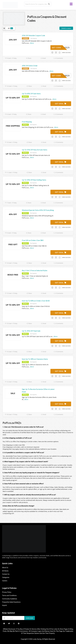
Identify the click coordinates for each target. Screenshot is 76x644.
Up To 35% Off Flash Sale (31, 331)
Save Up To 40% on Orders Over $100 (36, 301)
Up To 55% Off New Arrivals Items (35, 150)
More (32, 43)
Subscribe (30, 618)
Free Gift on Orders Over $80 (33, 240)
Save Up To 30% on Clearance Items (35, 359)
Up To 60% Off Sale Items (31, 93)
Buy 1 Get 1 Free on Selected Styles (35, 270)
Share (29, 58)
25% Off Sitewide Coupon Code (33, 35)
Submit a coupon (66, 28)
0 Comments (58, 58)
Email (43, 58)
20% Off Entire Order (30, 66)
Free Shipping (27, 122)
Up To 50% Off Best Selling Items (34, 180)
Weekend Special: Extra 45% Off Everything (38, 210)
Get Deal (61, 104)
